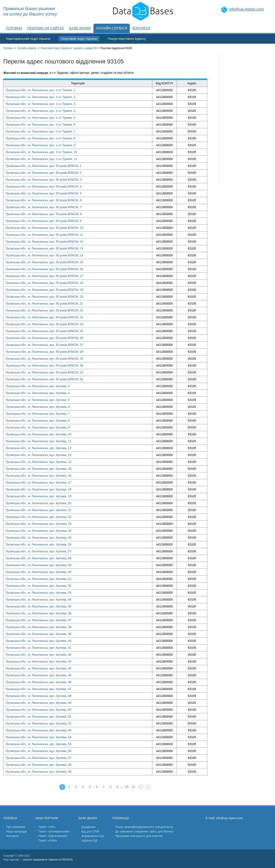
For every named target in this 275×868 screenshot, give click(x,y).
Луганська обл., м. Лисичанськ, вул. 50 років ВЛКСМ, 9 (44, 221)
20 (127, 787)
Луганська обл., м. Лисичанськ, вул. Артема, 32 (38, 586)
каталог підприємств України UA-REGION (48, 860)
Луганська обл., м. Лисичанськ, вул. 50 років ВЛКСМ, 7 (44, 207)
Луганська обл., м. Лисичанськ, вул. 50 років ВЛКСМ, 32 (44, 379)
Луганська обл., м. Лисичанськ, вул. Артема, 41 (38, 648)
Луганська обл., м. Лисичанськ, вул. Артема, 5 (38, 400)
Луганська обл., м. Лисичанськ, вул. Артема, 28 (38, 558)
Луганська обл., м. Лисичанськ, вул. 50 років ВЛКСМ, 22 (44, 310)
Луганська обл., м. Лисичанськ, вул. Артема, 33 (38, 593)
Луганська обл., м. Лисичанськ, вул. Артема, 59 (38, 772)
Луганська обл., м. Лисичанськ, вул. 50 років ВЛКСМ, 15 (44, 262)
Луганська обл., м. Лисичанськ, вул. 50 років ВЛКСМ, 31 (44, 372)
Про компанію (16, 827)
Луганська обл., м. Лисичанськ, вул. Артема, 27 (38, 551)
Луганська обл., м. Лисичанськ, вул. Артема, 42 (38, 655)
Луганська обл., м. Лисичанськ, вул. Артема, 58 (38, 765)
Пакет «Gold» (48, 840)
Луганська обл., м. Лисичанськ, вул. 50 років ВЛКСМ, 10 (44, 228)
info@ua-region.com (246, 9)
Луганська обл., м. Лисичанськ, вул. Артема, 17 (38, 483)
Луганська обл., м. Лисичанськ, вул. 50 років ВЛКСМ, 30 (44, 365)
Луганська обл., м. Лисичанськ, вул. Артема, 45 (38, 675)
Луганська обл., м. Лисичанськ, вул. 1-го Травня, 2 (40, 97)
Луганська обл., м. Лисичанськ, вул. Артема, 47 (38, 689)
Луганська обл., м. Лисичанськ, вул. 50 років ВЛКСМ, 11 (44, 235)
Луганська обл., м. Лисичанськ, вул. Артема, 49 (38, 703)
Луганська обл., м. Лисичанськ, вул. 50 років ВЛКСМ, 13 (44, 248)
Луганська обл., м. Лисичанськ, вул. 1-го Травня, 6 (40, 125)
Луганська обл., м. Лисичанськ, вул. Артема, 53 (38, 730)
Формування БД (93, 836)
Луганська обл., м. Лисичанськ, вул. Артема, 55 (38, 744)
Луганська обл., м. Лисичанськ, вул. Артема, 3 (38, 386)
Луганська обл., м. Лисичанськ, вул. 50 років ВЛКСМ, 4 (44, 187)
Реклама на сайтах (46, 28)
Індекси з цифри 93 (85, 48)
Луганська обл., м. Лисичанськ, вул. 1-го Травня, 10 (41, 152)
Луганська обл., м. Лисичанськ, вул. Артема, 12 (38, 448)
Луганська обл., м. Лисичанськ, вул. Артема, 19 (38, 496)
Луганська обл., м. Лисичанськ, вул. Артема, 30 (38, 572)
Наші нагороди (16, 831)
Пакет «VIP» (47, 827)
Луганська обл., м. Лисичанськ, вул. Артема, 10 (38, 434)
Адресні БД (89, 840)
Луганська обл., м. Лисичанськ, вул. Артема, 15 (38, 469)
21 (134, 787)
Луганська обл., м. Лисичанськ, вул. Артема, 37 (38, 620)
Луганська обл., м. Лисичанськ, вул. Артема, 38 (38, 627)
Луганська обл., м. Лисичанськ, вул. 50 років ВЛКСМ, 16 (44, 269)
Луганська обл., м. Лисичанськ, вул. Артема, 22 (38, 517)
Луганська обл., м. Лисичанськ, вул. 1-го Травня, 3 (40, 104)
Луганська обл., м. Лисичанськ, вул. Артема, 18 (38, 489)
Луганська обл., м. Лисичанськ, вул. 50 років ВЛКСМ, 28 (44, 352)
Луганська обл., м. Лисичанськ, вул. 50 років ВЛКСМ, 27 (44, 345)
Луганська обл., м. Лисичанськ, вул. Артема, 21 (38, 510)
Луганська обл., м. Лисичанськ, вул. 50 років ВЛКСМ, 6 (44, 200)
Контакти (141, 28)
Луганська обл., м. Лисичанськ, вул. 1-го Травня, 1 (40, 90)
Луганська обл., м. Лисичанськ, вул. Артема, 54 (38, 737)
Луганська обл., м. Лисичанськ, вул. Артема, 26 (38, 544)
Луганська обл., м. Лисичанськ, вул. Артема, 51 (38, 717)
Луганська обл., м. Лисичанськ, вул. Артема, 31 (38, 579)
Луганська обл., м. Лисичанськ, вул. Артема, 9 (38, 427)
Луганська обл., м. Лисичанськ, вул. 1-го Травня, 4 (40, 111)
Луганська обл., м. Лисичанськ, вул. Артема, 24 (38, 531)
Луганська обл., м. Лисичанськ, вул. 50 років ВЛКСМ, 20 (44, 297)
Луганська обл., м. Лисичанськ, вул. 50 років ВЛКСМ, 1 (44, 166)
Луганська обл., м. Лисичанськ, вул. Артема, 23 (38, 524)
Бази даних (80, 28)
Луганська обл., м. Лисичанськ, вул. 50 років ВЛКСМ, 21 (44, 304)
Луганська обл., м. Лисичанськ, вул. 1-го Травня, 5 (40, 118)
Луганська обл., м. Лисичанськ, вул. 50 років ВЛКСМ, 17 (44, 276)
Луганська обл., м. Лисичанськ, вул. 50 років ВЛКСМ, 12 (44, 242)
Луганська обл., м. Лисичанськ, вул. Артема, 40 (38, 641)
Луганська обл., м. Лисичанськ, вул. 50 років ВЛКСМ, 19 (44, 290)
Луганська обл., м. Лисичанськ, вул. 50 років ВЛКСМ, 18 (44, 283)
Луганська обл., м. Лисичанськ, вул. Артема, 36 (38, 613)
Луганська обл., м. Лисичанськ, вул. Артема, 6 (38, 407)
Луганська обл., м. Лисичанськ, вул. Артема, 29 (38, 565)
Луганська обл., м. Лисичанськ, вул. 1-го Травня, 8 (40, 138)
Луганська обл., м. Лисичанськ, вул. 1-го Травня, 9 (40, 145)
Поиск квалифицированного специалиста (144, 827)
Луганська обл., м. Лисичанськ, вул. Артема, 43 (38, 661)
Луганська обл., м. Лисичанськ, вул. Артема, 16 (38, 476)
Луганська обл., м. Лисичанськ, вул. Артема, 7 (38, 414)
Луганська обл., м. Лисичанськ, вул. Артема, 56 (38, 751)
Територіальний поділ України (28, 39)
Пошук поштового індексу (127, 39)
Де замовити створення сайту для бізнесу (144, 831)
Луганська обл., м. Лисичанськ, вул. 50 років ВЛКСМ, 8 (44, 214)
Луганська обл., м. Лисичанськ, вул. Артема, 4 (38, 393)
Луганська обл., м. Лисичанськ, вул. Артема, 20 (38, 503)
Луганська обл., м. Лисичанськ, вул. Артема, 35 (38, 606)
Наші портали (47, 818)
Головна (14, 28)
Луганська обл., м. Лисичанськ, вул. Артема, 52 (38, 723)
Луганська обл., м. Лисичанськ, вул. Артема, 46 (38, 682)
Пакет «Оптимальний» (54, 831)
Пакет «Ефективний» (53, 836)
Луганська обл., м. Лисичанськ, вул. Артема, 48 (38, 696)
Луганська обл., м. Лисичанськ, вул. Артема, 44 (38, 668)
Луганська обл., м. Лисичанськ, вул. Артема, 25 (38, 538)
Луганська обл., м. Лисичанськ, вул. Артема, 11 (38, 441)
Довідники (89, 827)
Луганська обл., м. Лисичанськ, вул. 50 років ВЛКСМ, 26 (44, 338)
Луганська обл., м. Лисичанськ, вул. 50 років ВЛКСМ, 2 (44, 173)
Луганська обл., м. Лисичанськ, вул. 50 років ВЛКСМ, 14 (44, 255)
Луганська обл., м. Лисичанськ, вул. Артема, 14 (38, 462)
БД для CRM (90, 831)
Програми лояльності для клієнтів (139, 836)
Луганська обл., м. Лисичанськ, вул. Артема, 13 (38, 455)
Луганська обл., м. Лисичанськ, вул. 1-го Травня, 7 (40, 131)
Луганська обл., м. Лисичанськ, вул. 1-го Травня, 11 (41, 159)
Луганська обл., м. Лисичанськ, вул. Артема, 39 (38, 634)
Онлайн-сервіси (112, 28)
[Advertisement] (246, 117)
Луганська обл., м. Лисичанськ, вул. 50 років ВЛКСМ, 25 (44, 331)
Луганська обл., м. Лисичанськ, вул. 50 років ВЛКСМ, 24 (44, 324)
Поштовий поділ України (79, 39)
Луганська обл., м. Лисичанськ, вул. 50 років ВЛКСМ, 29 (44, 359)
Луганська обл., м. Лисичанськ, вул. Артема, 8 (38, 421)
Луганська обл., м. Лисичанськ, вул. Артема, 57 (38, 758)
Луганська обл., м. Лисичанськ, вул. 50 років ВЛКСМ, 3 (44, 180)
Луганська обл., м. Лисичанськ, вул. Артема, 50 (38, 710)
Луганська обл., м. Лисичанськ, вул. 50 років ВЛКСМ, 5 (44, 193)
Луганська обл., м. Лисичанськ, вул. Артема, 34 (38, 600)
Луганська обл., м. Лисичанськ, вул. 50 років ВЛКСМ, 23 (44, 317)
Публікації (120, 818)
